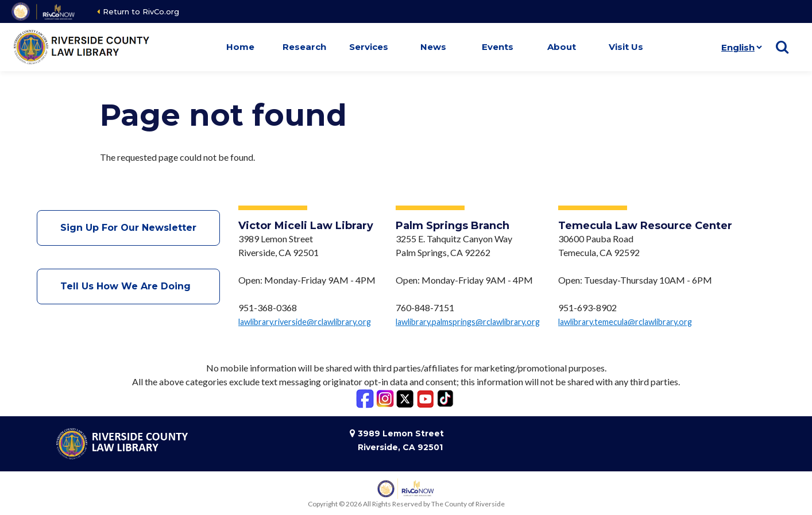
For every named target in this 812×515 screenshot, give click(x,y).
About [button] (562, 47)
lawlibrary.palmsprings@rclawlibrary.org (468, 322)
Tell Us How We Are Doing (128, 286)
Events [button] (498, 47)
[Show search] (782, 47)
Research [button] (304, 47)
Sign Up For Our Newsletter (128, 228)
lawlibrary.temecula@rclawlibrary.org (625, 322)
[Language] (739, 47)
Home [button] (240, 47)
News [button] (433, 47)
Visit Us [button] (626, 47)
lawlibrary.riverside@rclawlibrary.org (305, 322)
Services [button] (369, 47)
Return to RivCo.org (141, 11)
